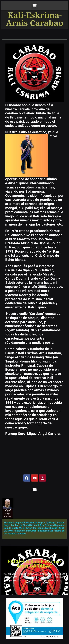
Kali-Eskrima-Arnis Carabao (35, 20)
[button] (34, 6)
